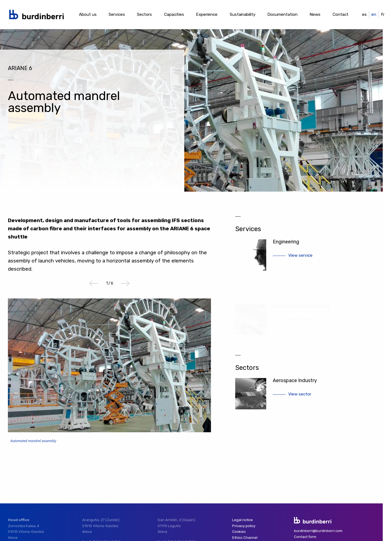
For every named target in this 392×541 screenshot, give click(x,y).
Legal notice (243, 520)
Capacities (174, 14)
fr (383, 14)
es (364, 14)
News (315, 14)
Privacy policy (244, 526)
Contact (341, 14)
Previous (94, 283)
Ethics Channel (245, 538)
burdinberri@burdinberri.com (318, 531)
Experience (207, 14)
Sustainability (243, 14)
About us (88, 14)
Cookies (239, 532)
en (374, 14)
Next (125, 283)
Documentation (282, 14)
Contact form (305, 537)
